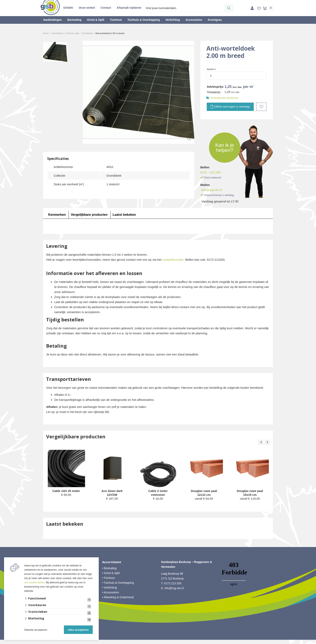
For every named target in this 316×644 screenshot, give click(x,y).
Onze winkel (87, 8)
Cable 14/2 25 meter (66, 491)
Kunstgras (215, 20)
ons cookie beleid (34, 582)
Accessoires (194, 20)
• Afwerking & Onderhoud (118, 601)
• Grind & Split (111, 577)
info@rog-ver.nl (211, 190)
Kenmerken (57, 214)
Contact (106, 8)
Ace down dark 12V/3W (112, 493)
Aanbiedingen (52, 20)
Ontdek (68, 8)
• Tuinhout (109, 582)
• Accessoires (111, 597)
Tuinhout (116, 20)
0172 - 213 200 (210, 172)
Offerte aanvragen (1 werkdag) (230, 107)
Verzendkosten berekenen (224, 98)
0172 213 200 (173, 588)
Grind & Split (96, 20)
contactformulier (173, 259)
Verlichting (173, 20)
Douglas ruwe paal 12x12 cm (204, 493)
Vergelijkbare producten (89, 214)
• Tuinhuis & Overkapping (118, 587)
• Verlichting (110, 592)
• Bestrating (109, 572)
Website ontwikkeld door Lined (158, 642)
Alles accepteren (78, 630)
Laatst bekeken (124, 214)
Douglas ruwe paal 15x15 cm (250, 493)
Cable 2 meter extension (158, 493)
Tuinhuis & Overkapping (144, 20)
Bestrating (74, 20)
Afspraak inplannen (130, 8)
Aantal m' (211, 69)
